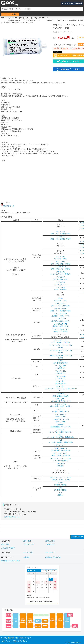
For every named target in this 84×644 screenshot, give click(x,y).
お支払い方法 (50, 541)
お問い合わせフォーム (12, 517)
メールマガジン (29, 544)
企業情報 (26, 557)
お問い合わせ (6, 641)
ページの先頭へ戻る (77, 537)
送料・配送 (27, 541)
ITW (16, 18)
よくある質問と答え (8, 548)
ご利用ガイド (50, 544)
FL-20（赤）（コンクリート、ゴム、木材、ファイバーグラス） (60, 389)
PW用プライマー (60, 445)
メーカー (9, 18)
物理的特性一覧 (9, 206)
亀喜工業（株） (13, 638)
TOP (3, 18)
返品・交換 (5, 544)
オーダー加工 (50, 552)
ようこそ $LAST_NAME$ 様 (72, 3)
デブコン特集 (28, 552)
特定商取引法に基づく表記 (11, 561)
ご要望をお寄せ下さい (20, 641)
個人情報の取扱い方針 (53, 557)
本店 (16, 5)
